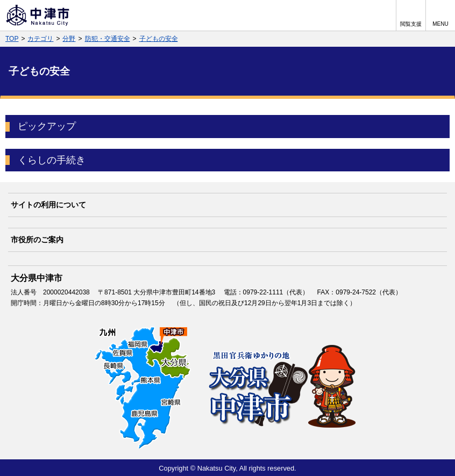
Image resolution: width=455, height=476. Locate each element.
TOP (12, 39)
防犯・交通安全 (108, 39)
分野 (69, 39)
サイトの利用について (48, 205)
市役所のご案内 (37, 240)
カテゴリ (40, 39)
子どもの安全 (159, 39)
